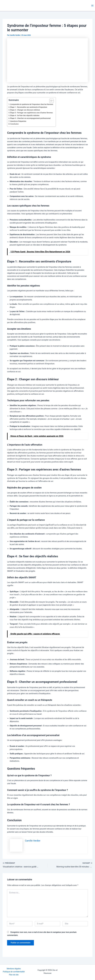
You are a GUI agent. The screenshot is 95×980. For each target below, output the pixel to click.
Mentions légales (14, 969)
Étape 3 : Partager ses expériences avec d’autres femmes (31, 113)
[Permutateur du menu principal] (92, 6)
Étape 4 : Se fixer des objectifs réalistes (25, 115)
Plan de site (14, 975)
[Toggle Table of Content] (50, 101)
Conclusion (14, 124)
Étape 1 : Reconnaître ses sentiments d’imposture (29, 107)
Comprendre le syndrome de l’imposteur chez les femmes (32, 104)
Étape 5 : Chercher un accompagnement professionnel (30, 118)
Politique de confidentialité (14, 972)
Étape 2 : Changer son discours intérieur (25, 110)
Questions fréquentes (18, 121)
